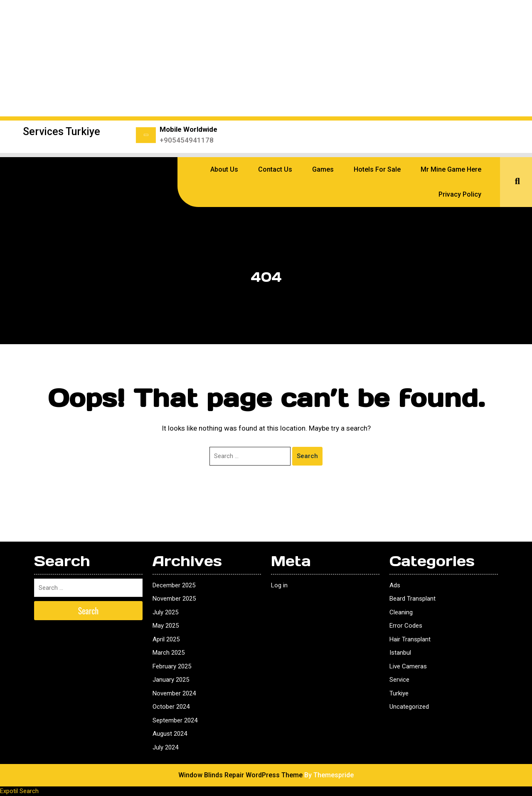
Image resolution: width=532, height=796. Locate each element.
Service (399, 680)
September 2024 (175, 720)
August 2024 (170, 734)
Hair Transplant (410, 639)
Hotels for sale (377, 169)
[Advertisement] (266, 58)
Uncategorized (409, 707)
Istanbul (400, 653)
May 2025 (166, 626)
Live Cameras (408, 666)
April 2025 (166, 639)
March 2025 (169, 653)
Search (307, 456)
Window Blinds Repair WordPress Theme (240, 775)
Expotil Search (19, 791)
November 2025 (174, 599)
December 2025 (174, 585)
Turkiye (399, 693)
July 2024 (165, 747)
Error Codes (406, 626)
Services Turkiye (62, 132)
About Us (224, 169)
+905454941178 (187, 140)
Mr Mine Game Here (451, 169)
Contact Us (275, 169)
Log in (279, 585)
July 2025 (165, 612)
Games (323, 169)
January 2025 (171, 680)
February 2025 (172, 666)
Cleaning (401, 612)
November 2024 (174, 693)
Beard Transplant (413, 599)
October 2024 (171, 707)
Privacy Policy (460, 194)
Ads (395, 585)
